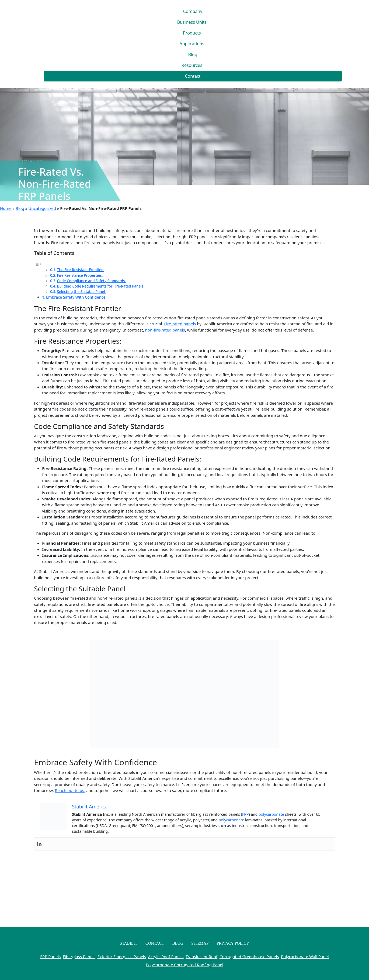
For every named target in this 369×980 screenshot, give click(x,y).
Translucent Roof (201, 957)
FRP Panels (50, 957)
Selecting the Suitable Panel (82, 292)
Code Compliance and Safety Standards (92, 281)
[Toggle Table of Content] (38, 264)
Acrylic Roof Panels (166, 957)
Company (193, 11)
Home (6, 208)
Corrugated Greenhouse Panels (249, 957)
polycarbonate (271, 814)
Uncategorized (42, 208)
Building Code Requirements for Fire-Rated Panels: (101, 286)
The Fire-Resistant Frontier (80, 270)
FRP (245, 814)
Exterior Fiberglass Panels (122, 957)
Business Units (192, 22)
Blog (193, 54)
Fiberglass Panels (79, 957)
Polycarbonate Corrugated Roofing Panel (184, 965)
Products (192, 33)
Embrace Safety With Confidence (76, 297)
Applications (192, 44)
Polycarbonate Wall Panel (305, 957)
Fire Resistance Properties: (80, 275)
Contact (193, 76)
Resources (192, 65)
